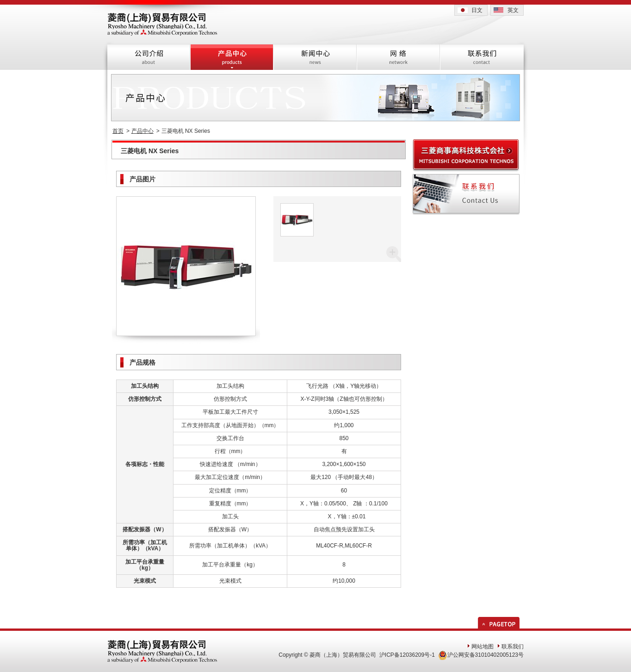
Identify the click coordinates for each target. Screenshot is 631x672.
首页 (118, 131)
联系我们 (513, 647)
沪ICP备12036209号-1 (407, 655)
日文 (477, 10)
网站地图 (483, 647)
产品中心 (142, 131)
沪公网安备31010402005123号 (481, 655)
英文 (513, 10)
